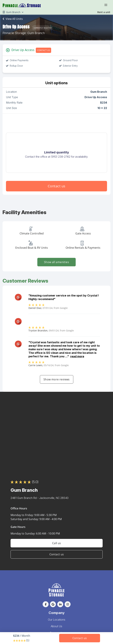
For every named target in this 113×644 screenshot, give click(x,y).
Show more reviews (57, 379)
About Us (56, 626)
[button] (46, 604)
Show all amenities (56, 262)
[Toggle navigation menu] (107, 5)
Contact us (57, 186)
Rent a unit (104, 12)
